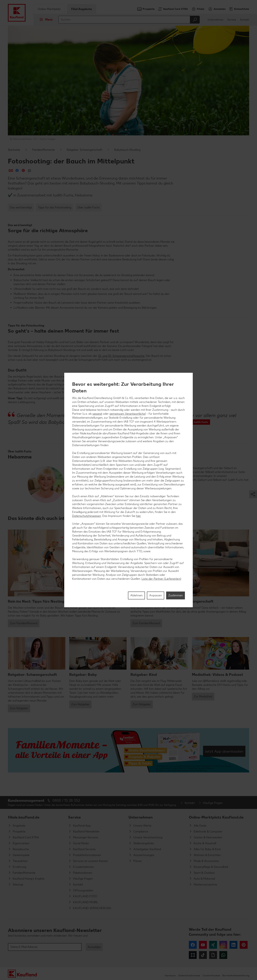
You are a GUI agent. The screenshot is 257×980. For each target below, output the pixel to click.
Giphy (213, 955)
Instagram (223, 945)
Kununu (193, 955)
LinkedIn (233, 945)
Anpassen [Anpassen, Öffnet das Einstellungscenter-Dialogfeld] (156, 595)
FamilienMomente (43, 150)
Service (75, 817)
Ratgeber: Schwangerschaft (85, 150)
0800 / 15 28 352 (66, 800)
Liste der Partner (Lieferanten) (161, 579)
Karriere (232, 20)
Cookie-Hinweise (211, 975)
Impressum (170, 975)
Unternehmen (216, 20)
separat (97, 414)
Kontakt (245, 20)
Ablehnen (136, 595)
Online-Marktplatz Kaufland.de (216, 817)
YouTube (203, 945)
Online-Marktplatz (49, 9)
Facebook (193, 945)
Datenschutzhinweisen (87, 516)
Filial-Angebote (82, 9)
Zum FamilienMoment (24, 623)
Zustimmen (176, 595)
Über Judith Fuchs (88, 207)
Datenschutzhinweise (189, 975)
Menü (45, 19)
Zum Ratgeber (19, 708)
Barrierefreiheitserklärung (236, 975)
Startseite (14, 150)
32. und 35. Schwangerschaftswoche (121, 356)
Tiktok (203, 955)
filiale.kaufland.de (24, 817)
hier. (138, 516)
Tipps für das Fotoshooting (55, 207)
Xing (213, 945)
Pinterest (244, 945)
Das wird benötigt (21, 207)
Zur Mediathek (203, 696)
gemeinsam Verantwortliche (127, 414)
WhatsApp (223, 955)
